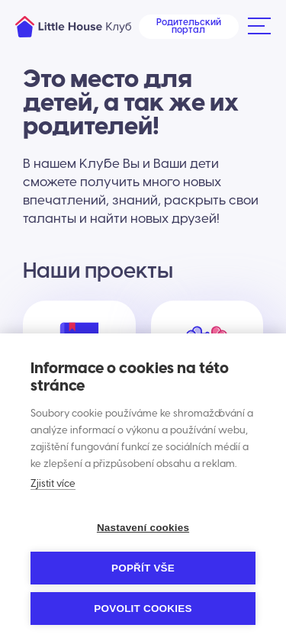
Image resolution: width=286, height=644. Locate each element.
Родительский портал (189, 26)
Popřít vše (143, 568)
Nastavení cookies (143, 528)
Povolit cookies (143, 609)
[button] (259, 27)
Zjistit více (53, 484)
